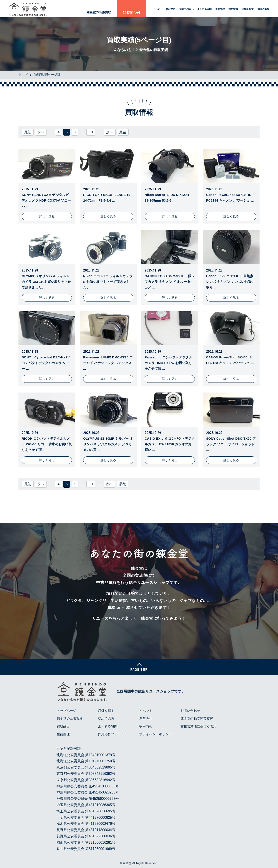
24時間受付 (131, 13)
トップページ (66, 711)
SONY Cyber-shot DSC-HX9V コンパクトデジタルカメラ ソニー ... (46, 363)
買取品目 (171, 9)
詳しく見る (47, 216)
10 (91, 132)
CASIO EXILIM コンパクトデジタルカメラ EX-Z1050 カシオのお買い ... (168, 444)
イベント (157, 9)
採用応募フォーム (111, 734)
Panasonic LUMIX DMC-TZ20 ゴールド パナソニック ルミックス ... (107, 363)
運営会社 (146, 719)
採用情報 (233, 9)
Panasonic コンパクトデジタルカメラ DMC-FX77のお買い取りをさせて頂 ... (169, 363)
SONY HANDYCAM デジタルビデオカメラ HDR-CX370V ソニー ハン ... (46, 200)
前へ (41, 132)
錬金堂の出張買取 (99, 12)
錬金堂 (127, 863)
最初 (28, 132)
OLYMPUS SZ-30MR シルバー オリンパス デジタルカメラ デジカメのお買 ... (107, 444)
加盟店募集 (263, 9)
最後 (123, 132)
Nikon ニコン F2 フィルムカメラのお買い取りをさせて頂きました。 (108, 282)
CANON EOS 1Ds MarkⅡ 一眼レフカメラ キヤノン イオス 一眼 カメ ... (169, 282)
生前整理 (220, 9)
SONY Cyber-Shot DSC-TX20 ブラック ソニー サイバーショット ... (230, 444)
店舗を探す (248, 9)
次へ (110, 132)
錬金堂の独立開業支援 (197, 719)
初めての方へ (186, 9)
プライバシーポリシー (155, 734)
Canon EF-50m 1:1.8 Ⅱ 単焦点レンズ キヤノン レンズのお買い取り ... (230, 282)
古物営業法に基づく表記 (198, 726)
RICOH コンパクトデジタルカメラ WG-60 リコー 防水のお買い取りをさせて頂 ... (46, 444)
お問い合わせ (190, 711)
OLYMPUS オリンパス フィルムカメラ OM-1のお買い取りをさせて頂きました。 (46, 282)
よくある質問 (204, 9)
